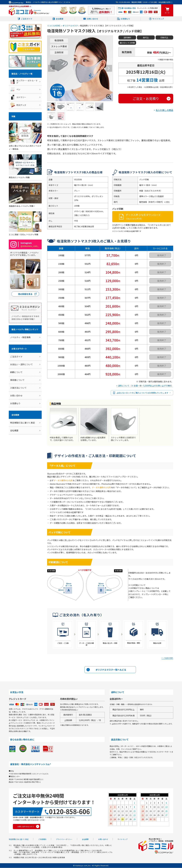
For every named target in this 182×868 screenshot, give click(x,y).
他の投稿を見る (25, 294)
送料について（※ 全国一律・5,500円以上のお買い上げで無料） (146, 386)
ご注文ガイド (27, 19)
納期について (16, 372)
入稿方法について (18, 388)
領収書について (17, 380)
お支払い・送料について (21, 364)
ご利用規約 (42, 839)
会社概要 (59, 19)
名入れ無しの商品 (164, 110)
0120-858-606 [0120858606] (69, 812)
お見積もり (125, 19)
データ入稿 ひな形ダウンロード (149, 217)
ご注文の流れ (168, 658)
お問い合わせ (92, 19)
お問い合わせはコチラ (26, 827)
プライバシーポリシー (64, 839)
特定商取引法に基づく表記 (22, 423)
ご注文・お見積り (146, 99)
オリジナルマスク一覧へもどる (111, 670)
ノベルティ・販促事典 (20, 337)
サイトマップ (158, 19)
